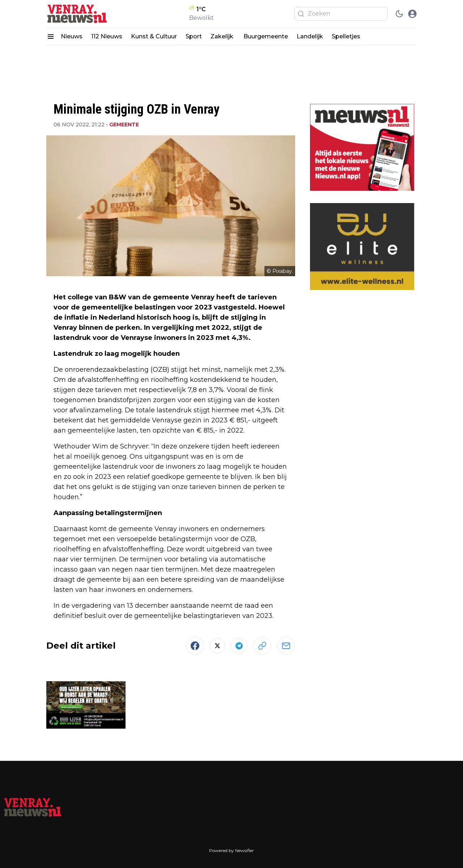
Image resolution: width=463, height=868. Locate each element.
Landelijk (310, 36)
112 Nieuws (107, 36)
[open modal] (412, 14)
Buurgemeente (266, 36)
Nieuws (72, 36)
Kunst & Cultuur (154, 36)
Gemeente (124, 125)
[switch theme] (399, 14)
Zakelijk (223, 36)
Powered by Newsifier (231, 850)
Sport (194, 36)
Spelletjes (346, 36)
